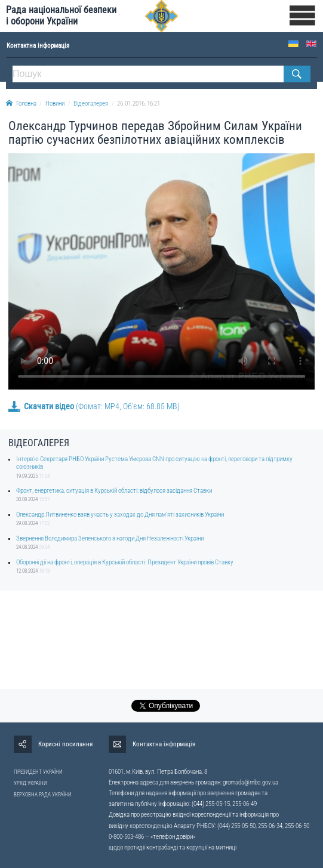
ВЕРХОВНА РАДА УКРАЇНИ (43, 795)
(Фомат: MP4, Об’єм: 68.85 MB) (94, 406)
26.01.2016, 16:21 (139, 104)
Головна (21, 104)
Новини (55, 104)
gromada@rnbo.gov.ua (250, 782)
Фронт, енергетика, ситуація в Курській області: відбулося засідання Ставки (114, 491)
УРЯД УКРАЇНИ (30, 783)
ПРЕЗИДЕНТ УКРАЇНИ (38, 772)
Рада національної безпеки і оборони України (61, 16)
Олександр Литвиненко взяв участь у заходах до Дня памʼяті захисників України (120, 515)
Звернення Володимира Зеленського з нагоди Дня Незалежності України (110, 538)
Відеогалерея (91, 104)
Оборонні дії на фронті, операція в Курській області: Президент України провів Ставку (125, 562)
